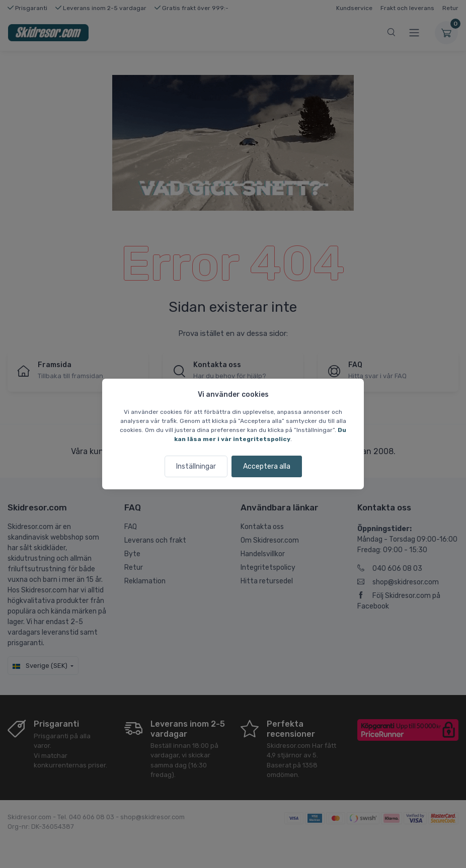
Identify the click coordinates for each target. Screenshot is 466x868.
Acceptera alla (267, 466)
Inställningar (196, 466)
